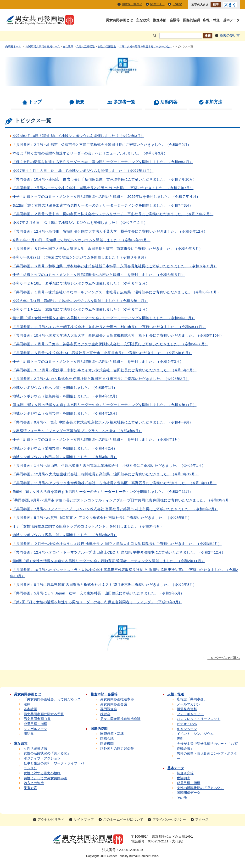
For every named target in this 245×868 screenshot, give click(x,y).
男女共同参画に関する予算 (44, 714)
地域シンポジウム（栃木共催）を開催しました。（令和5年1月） (65, 387)
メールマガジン (189, 704)
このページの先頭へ (224, 658)
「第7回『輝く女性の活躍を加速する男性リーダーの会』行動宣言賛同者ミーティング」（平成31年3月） (97, 602)
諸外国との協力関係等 (117, 749)
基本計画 (30, 709)
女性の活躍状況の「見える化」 (47, 753)
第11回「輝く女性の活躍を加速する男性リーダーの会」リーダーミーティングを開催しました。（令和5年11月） (104, 318)
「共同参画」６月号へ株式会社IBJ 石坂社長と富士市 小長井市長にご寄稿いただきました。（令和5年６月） (102, 353)
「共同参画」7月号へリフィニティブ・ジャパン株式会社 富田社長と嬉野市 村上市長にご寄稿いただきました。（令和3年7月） (115, 509)
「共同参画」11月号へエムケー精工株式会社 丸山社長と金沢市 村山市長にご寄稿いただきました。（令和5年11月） (109, 327)
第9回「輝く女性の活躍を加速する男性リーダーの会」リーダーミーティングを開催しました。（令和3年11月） (103, 492)
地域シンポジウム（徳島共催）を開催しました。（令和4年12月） (66, 396)
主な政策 (143, 20)
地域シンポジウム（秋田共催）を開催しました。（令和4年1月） (65, 457)
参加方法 (214, 102)
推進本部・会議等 (166, 20)
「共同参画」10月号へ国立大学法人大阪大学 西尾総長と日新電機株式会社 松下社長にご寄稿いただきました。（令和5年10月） (118, 335)
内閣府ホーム (13, 46)
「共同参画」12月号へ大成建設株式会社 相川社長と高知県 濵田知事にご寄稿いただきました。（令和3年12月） (106, 474)
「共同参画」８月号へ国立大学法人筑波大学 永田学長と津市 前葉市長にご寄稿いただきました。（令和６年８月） (108, 249)
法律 (27, 704)
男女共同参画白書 (37, 719)
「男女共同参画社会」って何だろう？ (52, 699)
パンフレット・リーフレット (199, 719)
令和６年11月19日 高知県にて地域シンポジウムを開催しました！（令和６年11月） (81, 240)
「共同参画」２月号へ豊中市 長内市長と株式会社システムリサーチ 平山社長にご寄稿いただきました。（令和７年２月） (113, 214)
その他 (182, 798)
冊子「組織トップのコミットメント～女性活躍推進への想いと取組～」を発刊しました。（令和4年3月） (97, 439)
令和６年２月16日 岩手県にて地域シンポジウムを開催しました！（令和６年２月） (81, 283)
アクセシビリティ (51, 820)
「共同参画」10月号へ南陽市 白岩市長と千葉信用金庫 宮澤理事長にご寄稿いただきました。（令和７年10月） (104, 179)
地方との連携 (34, 783)
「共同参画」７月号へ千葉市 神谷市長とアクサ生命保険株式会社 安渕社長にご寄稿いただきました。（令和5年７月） (110, 344)
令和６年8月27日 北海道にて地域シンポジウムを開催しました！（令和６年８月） (80, 257)
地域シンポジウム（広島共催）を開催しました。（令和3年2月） (65, 535)
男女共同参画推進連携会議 (120, 719)
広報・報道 (211, 20)
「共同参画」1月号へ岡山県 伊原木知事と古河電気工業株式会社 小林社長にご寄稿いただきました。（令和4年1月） (109, 465)
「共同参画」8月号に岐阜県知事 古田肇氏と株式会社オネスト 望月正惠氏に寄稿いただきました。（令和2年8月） (104, 585)
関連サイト (157, 4)
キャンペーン (187, 729)
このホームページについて (123, 820)
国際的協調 (191, 20)
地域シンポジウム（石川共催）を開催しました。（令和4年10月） (66, 413)
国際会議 (107, 739)
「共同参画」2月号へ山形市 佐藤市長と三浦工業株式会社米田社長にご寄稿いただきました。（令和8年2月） (102, 145)
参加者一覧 (124, 102)
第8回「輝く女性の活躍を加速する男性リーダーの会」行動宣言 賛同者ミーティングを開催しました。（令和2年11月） (109, 561)
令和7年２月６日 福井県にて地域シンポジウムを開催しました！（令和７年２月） (80, 222)
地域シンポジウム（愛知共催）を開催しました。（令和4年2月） (65, 448)
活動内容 (169, 102)
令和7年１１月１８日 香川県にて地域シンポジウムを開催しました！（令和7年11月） (83, 171)
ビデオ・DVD (187, 724)
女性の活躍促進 (86, 46)
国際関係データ (189, 793)
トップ (35, 102)
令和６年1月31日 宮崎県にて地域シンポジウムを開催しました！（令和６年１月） (80, 301)
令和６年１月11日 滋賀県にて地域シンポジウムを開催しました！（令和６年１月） (81, 309)
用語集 (29, 734)
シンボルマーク (35, 729)
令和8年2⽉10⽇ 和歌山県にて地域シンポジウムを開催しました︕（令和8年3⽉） (78, 136)
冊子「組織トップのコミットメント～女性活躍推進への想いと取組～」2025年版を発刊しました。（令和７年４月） (106, 196)
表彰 (180, 739)
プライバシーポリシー (169, 820)
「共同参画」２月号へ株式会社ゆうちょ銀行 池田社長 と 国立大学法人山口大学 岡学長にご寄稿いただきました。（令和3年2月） (117, 544)
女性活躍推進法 (35, 749)
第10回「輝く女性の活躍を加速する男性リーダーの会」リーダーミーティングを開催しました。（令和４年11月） (104, 405)
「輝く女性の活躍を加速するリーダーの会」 (145, 46)
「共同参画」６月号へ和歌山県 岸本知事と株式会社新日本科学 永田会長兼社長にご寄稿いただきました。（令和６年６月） (115, 266)
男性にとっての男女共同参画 (45, 778)
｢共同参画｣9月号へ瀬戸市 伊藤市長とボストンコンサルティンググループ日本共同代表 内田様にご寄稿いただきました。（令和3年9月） (122, 500)
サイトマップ (84, 820)
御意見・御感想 (132, 4)
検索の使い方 (230, 36)
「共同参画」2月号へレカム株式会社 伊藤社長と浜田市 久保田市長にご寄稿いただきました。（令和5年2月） (101, 379)
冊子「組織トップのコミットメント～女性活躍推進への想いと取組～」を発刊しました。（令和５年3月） (98, 361)
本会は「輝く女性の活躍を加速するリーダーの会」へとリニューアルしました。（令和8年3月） (90, 153)
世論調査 (184, 778)
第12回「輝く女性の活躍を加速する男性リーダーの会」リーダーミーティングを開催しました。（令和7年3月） (103, 205)
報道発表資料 (187, 709)
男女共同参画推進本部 (117, 699)
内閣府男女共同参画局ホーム (43, 46)
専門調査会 (109, 709)
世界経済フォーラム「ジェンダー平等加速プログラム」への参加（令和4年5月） (77, 431)
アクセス (202, 820)
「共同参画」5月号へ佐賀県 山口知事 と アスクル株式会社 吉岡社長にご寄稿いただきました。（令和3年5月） (102, 518)
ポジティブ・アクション (42, 758)
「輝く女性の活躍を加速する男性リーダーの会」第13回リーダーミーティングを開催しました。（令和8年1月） (103, 162)
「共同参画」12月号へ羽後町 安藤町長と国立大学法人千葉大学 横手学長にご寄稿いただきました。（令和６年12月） (110, 231)
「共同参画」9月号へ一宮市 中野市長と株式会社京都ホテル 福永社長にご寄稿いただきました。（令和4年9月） (103, 422)
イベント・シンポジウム (195, 734)
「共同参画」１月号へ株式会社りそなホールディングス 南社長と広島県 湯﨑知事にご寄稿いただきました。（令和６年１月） (117, 292)
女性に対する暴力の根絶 (42, 773)
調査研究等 (185, 773)
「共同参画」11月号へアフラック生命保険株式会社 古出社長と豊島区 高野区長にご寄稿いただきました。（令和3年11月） (114, 483)
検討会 (105, 714)
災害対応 (30, 788)
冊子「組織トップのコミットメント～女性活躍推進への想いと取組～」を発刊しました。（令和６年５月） (99, 275)
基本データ (231, 20)
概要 (80, 102)
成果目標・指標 (35, 724)
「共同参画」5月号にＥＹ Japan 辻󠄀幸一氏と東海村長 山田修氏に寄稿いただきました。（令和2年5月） (98, 593)
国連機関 (107, 744)
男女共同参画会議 (114, 704)
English (177, 4)
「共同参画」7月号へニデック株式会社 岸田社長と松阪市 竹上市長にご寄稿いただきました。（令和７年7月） (103, 188)
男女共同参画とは (119, 20)
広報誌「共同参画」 (192, 699)
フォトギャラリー (190, 714)
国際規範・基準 (112, 734)
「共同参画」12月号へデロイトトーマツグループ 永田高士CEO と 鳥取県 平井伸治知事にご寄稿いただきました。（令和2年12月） (119, 552)
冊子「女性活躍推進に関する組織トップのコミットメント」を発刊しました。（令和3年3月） (88, 526)
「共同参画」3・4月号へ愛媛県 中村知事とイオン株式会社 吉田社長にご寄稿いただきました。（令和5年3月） (104, 370)
